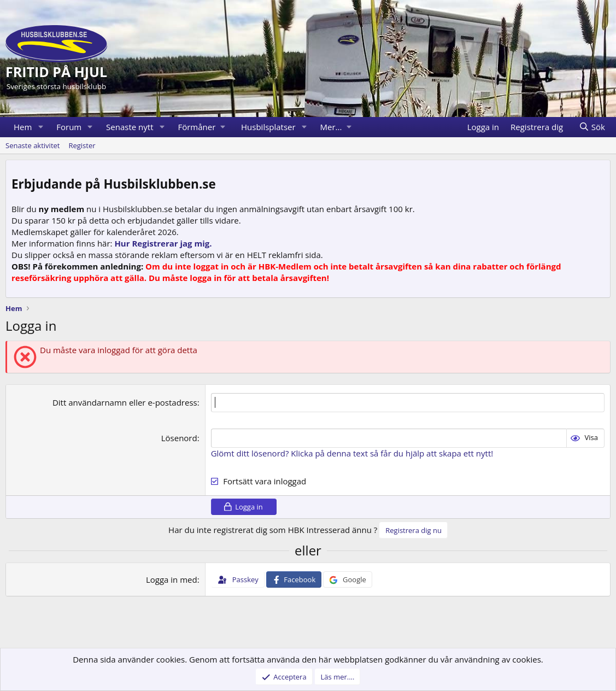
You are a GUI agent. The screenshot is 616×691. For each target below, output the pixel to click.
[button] (40, 127)
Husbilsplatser (268, 127)
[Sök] (592, 127)
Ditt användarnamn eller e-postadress (125, 402)
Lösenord (179, 438)
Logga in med (172, 579)
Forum (69, 127)
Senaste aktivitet (33, 145)
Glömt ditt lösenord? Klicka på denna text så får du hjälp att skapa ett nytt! (352, 453)
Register (82, 145)
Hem (23, 127)
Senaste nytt (130, 127)
